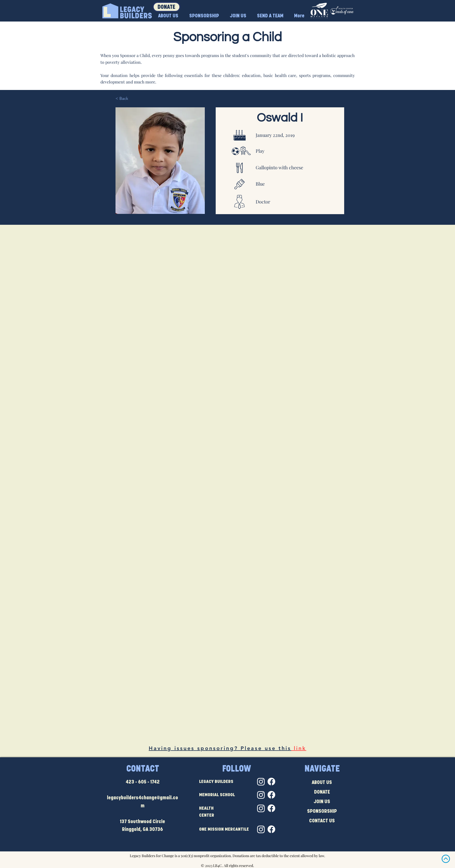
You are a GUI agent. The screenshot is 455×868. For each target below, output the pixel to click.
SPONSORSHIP (322, 812)
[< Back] (133, 99)
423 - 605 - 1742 (143, 782)
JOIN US (322, 802)
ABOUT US (322, 783)
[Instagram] (261, 782)
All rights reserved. (239, 866)
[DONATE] (167, 7)
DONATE (322, 792)
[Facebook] (271, 782)
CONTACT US (322, 821)
